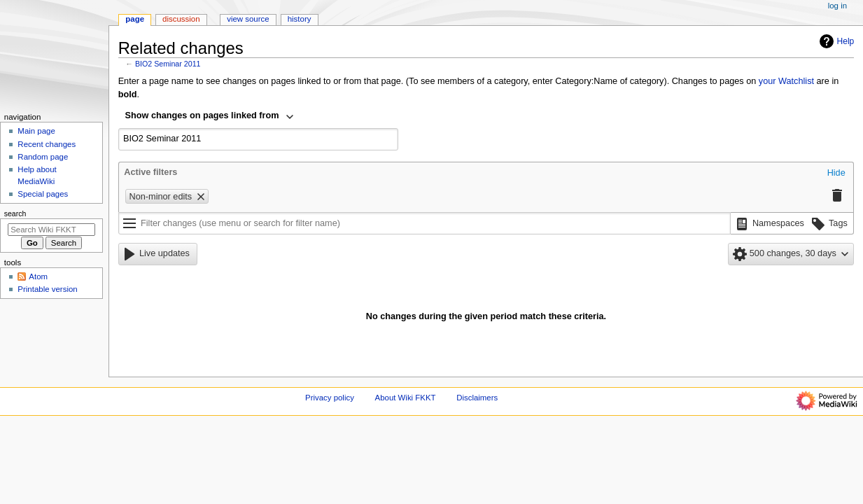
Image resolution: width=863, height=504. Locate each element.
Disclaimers (477, 398)
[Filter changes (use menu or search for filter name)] (425, 223)
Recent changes (47, 144)
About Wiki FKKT (406, 398)
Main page (36, 131)
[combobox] (210, 117)
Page (135, 19)
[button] (836, 174)
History (300, 19)
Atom (38, 276)
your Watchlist (786, 81)
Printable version (47, 289)
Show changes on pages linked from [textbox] (202, 115)
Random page (43, 157)
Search (15, 213)
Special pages (43, 194)
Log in (837, 6)
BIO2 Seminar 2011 (168, 64)
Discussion (181, 19)
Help (835, 41)
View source (248, 19)
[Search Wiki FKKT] (51, 230)
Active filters (150, 172)
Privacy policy (330, 398)
